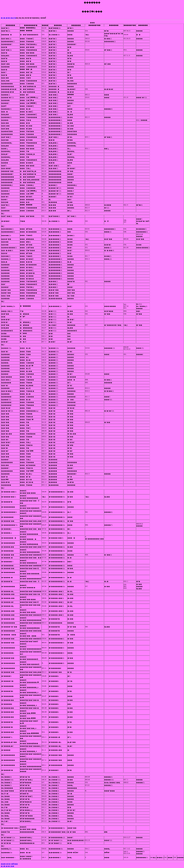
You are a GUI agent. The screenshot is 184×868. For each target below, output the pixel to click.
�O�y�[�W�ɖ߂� (8, 18)
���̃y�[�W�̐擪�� (9, 864)
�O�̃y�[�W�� (7, 866)
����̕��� (92, 3)
